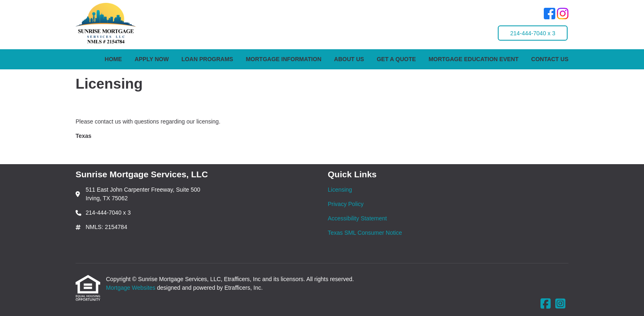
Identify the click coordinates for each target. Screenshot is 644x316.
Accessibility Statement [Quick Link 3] (357, 218)
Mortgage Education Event (473, 59)
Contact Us (550, 59)
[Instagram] (563, 15)
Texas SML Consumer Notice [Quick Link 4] (365, 233)
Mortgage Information (283, 59)
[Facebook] (550, 15)
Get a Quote (396, 59)
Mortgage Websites (131, 288)
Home (113, 59)
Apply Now (152, 59)
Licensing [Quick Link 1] (340, 190)
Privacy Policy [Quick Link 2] (346, 204)
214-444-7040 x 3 (533, 33)
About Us (349, 59)
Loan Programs (207, 59)
